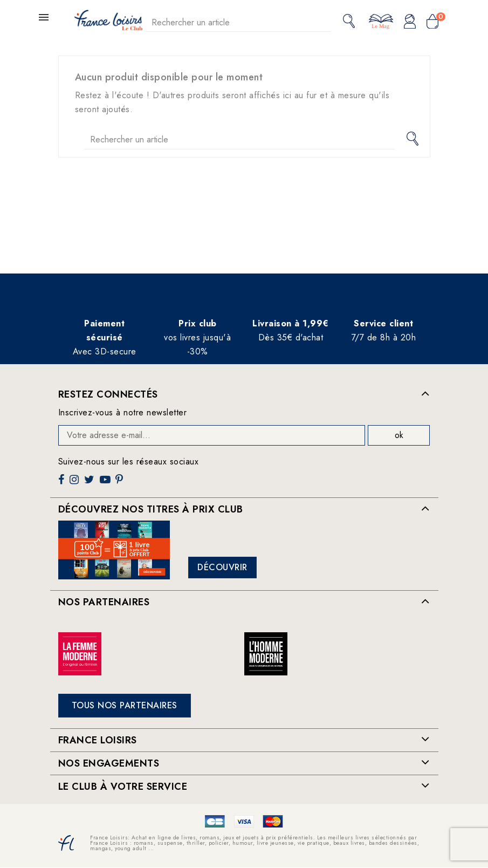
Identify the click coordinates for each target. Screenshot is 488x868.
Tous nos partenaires (125, 705)
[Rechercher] (238, 22)
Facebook (63, 484)
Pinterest (121, 484)
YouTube (106, 484)
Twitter (90, 484)
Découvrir (222, 567)
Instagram (75, 484)
